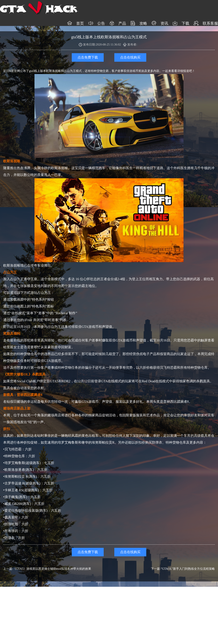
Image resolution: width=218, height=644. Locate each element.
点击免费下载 (88, 57)
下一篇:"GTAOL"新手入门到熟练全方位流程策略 (183, 569)
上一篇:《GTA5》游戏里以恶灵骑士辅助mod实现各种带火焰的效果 (47, 569)
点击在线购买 (130, 57)
